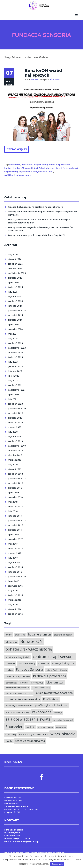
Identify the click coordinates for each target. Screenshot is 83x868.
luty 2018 (13, 511)
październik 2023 (17, 348)
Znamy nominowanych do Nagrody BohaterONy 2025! (36, 235)
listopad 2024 (15, 306)
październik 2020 (17, 408)
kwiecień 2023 (15, 357)
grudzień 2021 (15, 385)
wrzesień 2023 (15, 352)
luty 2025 (13, 292)
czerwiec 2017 (15, 539)
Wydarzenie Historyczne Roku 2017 (36, 172)
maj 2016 (13, 590)
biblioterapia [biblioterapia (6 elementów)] (11, 642)
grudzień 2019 (15, 441)
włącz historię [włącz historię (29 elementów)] (63, 734)
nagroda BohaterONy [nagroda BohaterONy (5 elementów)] (41, 688)
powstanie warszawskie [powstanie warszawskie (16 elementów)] (23, 699)
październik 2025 (17, 273)
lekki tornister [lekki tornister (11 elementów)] (55, 682)
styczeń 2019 (15, 469)
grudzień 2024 (15, 301)
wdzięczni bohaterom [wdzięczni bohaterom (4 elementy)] (45, 727)
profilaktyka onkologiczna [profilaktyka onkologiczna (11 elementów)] (51, 705)
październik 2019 (17, 446)
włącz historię (11, 172)
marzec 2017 (15, 553)
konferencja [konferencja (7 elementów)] (12, 683)
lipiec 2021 (14, 394)
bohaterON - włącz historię (35, 165)
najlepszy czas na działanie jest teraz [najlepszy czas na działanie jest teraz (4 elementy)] (19, 693)
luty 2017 (13, 558)
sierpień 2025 (15, 278)
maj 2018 (13, 502)
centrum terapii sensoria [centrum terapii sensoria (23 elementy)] (54, 657)
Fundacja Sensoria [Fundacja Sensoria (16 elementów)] (30, 669)
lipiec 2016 (14, 581)
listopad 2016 (15, 572)
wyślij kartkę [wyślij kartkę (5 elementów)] (11, 735)
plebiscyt (74, 168)
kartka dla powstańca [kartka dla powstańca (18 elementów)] (50, 676)
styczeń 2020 (15, 436)
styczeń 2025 (15, 296)
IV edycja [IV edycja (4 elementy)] (64, 670)
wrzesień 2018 (15, 483)
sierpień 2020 (15, 418)
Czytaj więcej (17, 149)
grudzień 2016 (15, 567)
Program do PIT (12, 812)
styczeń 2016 (15, 609)
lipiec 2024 (14, 324)
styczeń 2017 (15, 562)
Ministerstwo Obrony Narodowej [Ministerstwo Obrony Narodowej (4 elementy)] (17, 688)
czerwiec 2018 (15, 497)
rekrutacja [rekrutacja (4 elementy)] (58, 713)
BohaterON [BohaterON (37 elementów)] (32, 641)
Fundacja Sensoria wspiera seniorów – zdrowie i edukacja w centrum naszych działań (39, 221)
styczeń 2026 (15, 259)
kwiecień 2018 (15, 506)
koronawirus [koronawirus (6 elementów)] (37, 683)
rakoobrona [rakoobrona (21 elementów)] (42, 712)
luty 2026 (13, 254)
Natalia (35, 79)
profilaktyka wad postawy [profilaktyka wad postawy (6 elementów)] (17, 712)
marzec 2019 (15, 460)
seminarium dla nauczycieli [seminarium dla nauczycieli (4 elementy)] (63, 720)
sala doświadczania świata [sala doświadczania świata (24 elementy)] (28, 719)
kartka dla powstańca (59, 165)
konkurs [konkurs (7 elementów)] (24, 683)
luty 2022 (13, 380)
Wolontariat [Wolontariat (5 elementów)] (61, 727)
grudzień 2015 (15, 614)
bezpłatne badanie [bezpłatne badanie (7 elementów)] (63, 635)
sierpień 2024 (15, 320)
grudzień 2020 (15, 404)
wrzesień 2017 (15, 525)
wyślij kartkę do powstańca (18, 175)
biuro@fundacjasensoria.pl (25, 841)
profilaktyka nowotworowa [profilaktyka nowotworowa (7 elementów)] (19, 706)
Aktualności (56, 79)
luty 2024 (13, 338)
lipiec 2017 (14, 534)
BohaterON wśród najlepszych (43, 73)
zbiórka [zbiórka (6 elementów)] (9, 741)
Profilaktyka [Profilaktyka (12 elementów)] (51, 699)
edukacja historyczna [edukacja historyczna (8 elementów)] (63, 663)
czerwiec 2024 (15, 329)
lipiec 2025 (14, 282)
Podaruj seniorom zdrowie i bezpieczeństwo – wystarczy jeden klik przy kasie (43, 213)
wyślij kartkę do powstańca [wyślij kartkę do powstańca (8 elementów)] (33, 735)
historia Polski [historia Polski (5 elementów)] (52, 670)
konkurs (8, 168)
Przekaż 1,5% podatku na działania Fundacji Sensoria (36, 207)
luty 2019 (13, 464)
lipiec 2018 (14, 492)
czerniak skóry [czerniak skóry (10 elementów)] (27, 663)
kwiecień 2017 (15, 548)
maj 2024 (13, 334)
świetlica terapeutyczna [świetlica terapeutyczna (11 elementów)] (30, 741)
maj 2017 (13, 544)
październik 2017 (17, 520)
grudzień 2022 (15, 366)
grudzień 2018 (15, 474)
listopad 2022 (15, 371)
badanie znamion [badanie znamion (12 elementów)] (40, 634)
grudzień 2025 (15, 264)
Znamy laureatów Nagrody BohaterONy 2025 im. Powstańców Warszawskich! (40, 229)
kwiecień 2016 (15, 595)
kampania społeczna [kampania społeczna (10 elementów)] (18, 676)
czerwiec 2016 (15, 586)
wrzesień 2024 (15, 315)
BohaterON (15, 165)
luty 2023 (13, 362)
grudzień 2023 (15, 343)
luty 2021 (13, 399)
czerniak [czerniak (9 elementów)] (10, 663)
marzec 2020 (15, 427)
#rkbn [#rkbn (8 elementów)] (9, 635)
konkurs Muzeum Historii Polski (29, 168)
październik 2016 (17, 576)
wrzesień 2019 (15, 450)
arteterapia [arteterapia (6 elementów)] (20, 635)
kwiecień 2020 (15, 422)
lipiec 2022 (14, 376)
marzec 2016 (15, 600)
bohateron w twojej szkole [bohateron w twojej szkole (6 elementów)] (18, 657)
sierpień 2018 (15, 488)
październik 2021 (17, 390)
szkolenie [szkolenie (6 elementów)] (31, 727)
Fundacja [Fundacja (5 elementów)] (9, 670)
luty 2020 (13, 432)
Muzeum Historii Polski (57, 168)
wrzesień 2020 (15, 413)
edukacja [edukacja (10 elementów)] (44, 663)
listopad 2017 (15, 516)
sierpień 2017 (15, 530)
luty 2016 (13, 604)
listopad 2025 (15, 268)
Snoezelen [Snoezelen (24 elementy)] (14, 727)
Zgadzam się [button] (57, 864)
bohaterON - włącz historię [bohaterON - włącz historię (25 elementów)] (29, 649)
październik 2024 (17, 310)
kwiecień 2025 (15, 287)
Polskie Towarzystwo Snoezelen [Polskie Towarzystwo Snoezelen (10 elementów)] (54, 693)
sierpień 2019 (15, 455)
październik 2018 (17, 478)
